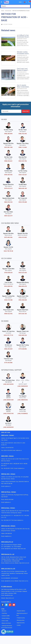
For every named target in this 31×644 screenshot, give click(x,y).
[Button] (1, 2)
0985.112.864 (23, 147)
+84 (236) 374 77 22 (19, 515)
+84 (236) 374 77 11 (8, 515)
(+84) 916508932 (23, 414)
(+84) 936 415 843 (23, 482)
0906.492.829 (8, 349)
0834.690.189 (23, 188)
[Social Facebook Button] (3, 605)
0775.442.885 (8, 363)
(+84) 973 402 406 (8, 484)
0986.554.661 (8, 161)
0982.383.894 (8, 134)
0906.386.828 (23, 300)
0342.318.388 (8, 300)
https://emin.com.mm (24, 563)
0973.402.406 (8, 237)
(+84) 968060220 (23, 386)
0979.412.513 (8, 188)
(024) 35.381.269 (9, 443)
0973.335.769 (23, 314)
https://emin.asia (22, 549)
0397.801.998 (8, 147)
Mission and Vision (6, 623)
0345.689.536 (23, 335)
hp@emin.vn (8, 502)
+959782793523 (7, 561)
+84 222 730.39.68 (9, 482)
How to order (5, 621)
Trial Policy (4, 613)
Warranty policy (21, 620)
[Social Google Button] (10, 605)
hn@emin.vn (19, 450)
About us (4, 611)
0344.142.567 (23, 175)
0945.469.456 (8, 175)
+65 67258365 (17, 547)
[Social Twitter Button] (6, 605)
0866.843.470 (23, 286)
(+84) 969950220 (8, 427)
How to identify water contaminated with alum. (23, 87)
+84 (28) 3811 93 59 (18, 464)
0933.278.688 (23, 202)
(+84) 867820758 (9, 448)
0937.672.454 (23, 273)
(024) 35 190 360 (8, 450)
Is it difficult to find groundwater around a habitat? (23, 37)
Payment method (21, 611)
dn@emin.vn (20, 520)
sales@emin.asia (9, 549)
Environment (8, 11)
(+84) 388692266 (23, 400)
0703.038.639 (8, 273)
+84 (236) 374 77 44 (8, 520)
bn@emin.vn (8, 486)
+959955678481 (16, 561)
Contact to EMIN (6, 616)
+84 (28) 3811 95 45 (8, 468)
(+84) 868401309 (8, 400)
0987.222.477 (8, 216)
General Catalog (5, 618)
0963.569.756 (23, 161)
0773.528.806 (23, 349)
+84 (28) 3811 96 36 (8, 464)
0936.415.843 (23, 237)
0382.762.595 (23, 134)
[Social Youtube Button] (14, 605)
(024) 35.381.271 (18, 443)
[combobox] (15, 6)
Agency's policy (21, 623)
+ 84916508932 (7, 547)
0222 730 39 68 (8, 251)
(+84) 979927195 (8, 414)
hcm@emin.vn (21, 468)
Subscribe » (26, 111)
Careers (19, 625)
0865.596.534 (8, 202)
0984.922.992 (8, 314)
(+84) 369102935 (8, 384)
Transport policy (21, 618)
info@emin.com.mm (9, 563)
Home (3, 11)
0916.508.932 (8, 286)
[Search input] (15, 6)
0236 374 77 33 (8, 335)
